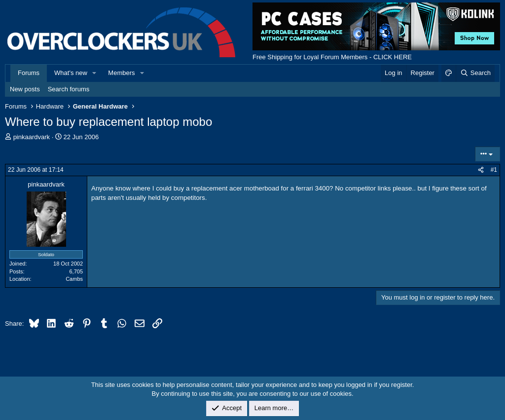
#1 (494, 170)
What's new (71, 73)
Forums (29, 73)
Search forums (69, 89)
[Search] (475, 73)
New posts (25, 89)
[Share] (481, 170)
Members (121, 73)
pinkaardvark (32, 137)
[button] (95, 73)
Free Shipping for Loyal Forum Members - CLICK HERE (332, 57)
